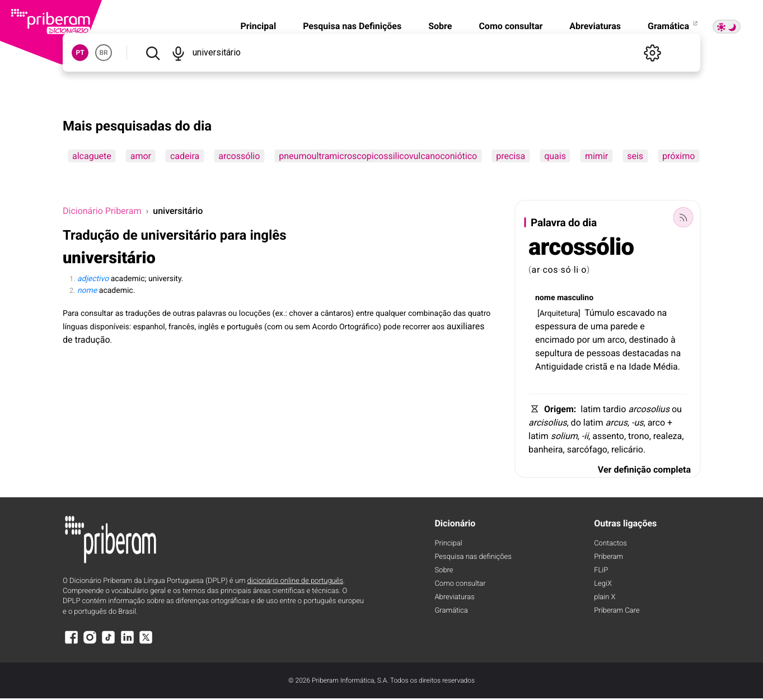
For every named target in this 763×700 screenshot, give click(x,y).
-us (638, 423)
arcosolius (649, 409)
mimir (596, 156)
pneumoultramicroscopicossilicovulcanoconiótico (378, 156)
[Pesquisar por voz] (178, 53)
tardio (614, 409)
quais (555, 156)
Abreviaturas (595, 26)
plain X (605, 597)
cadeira (185, 156)
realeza (668, 436)
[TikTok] (109, 643)
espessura (556, 326)
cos (550, 270)
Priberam (608, 557)
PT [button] (80, 53)
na (662, 313)
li (576, 270)
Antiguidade (559, 367)
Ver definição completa (644, 470)
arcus (616, 423)
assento (608, 436)
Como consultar (511, 26)
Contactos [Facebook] (610, 543)
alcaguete (92, 156)
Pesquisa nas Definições (352, 26)
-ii (585, 436)
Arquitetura (559, 314)
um (599, 340)
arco (616, 340)
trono (639, 436)
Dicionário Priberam (102, 211)
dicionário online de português (295, 581)
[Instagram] (90, 643)
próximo (678, 156)
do (576, 423)
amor (141, 156)
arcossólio (239, 156)
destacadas (646, 353)
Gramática (673, 26)
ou (677, 409)
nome (545, 298)
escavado (636, 313)
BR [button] (103, 53)
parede (624, 326)
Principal (258, 26)
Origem (559, 409)
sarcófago (587, 449)
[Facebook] (71, 643)
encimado (555, 340)
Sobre (440, 26)
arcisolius (547, 423)
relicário (627, 449)
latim (591, 409)
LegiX (603, 584)
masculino (575, 298)
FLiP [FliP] (601, 570)
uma (600, 326)
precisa (511, 156)
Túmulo (600, 313)
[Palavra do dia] (683, 217)
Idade (640, 367)
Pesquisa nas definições (473, 557)
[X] (146, 643)
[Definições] (652, 53)
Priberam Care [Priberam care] (617, 611)
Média (666, 367)
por (583, 340)
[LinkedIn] (127, 643)
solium (564, 436)
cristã (596, 367)
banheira (546, 449)
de (583, 326)
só (566, 270)
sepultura (554, 353)
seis (635, 156)
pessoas (603, 353)
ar (536, 270)
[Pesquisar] (153, 53)
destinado (649, 340)
